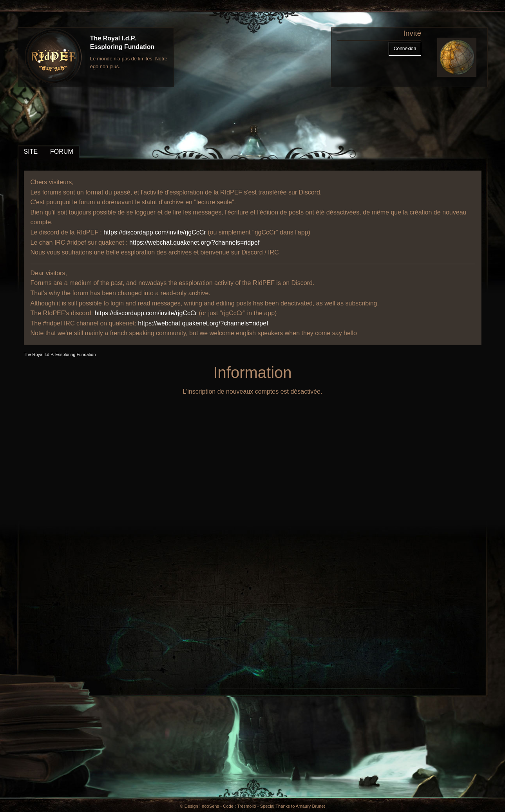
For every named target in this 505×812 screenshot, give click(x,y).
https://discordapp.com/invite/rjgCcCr (155, 232)
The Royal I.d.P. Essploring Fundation (60, 354)
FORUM (62, 152)
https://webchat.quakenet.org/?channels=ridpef (194, 243)
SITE (31, 152)
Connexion (405, 49)
